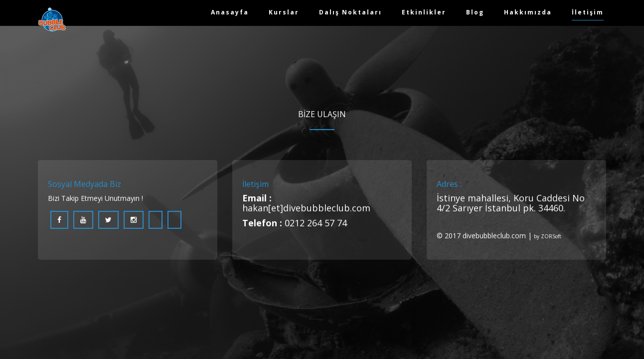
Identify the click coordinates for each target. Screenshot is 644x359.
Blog (475, 12)
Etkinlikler (424, 12)
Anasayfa (230, 12)
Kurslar (284, 12)
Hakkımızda (528, 12)
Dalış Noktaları (350, 12)
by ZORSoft (548, 237)
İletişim (588, 12)
